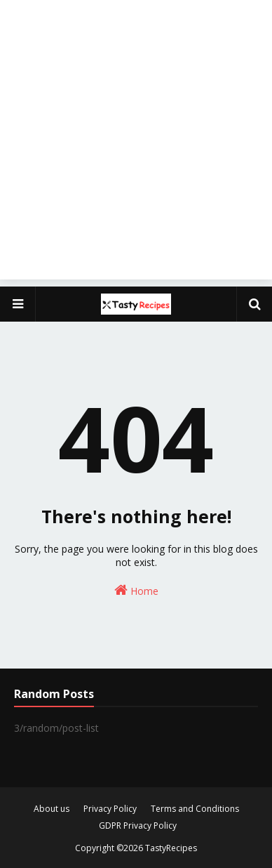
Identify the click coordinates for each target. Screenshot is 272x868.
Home (136, 590)
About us (52, 809)
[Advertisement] (136, 143)
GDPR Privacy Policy (138, 826)
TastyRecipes (171, 848)
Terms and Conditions (195, 809)
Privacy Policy (110, 809)
